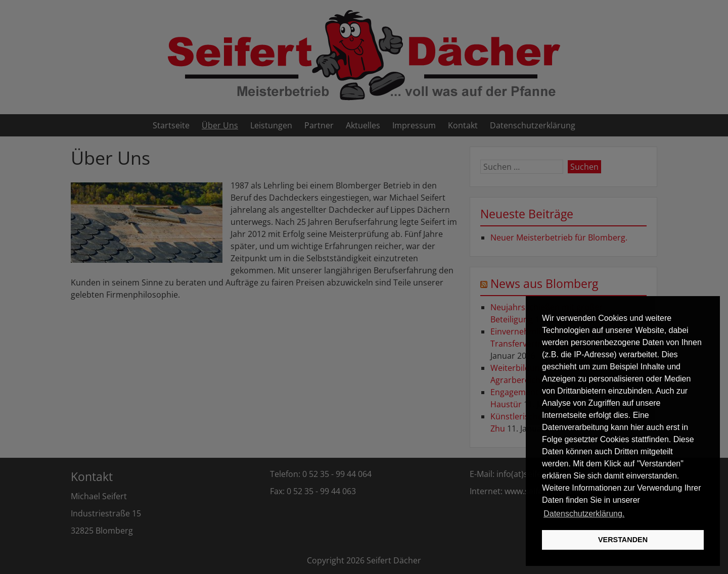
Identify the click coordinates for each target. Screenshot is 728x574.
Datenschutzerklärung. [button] (584, 514)
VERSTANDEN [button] (623, 540)
